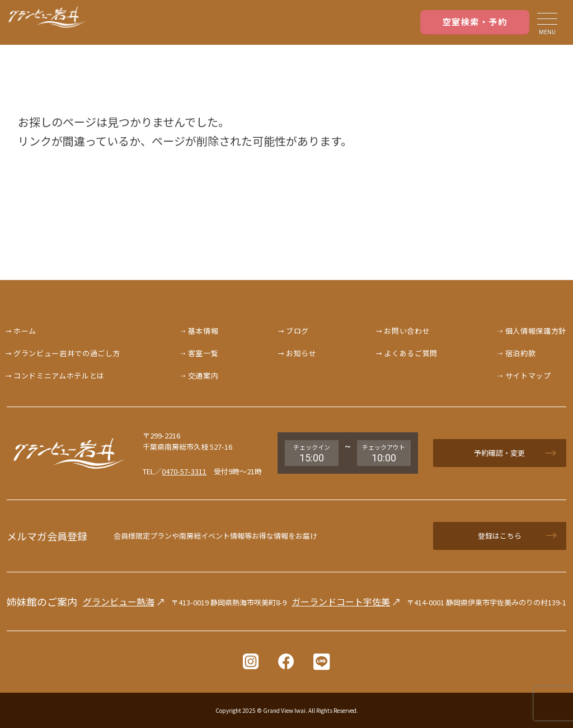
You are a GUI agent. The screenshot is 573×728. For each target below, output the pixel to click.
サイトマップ (528, 375)
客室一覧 (203, 353)
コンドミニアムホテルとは (59, 375)
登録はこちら (500, 536)
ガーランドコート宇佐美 (341, 601)
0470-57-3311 (184, 471)
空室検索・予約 (475, 22)
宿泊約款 (521, 353)
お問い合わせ (407, 331)
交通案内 (203, 375)
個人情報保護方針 (536, 331)
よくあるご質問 (411, 353)
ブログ (297, 331)
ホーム (25, 331)
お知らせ (301, 353)
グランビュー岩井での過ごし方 (67, 353)
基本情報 (203, 331)
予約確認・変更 (499, 453)
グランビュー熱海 (119, 601)
